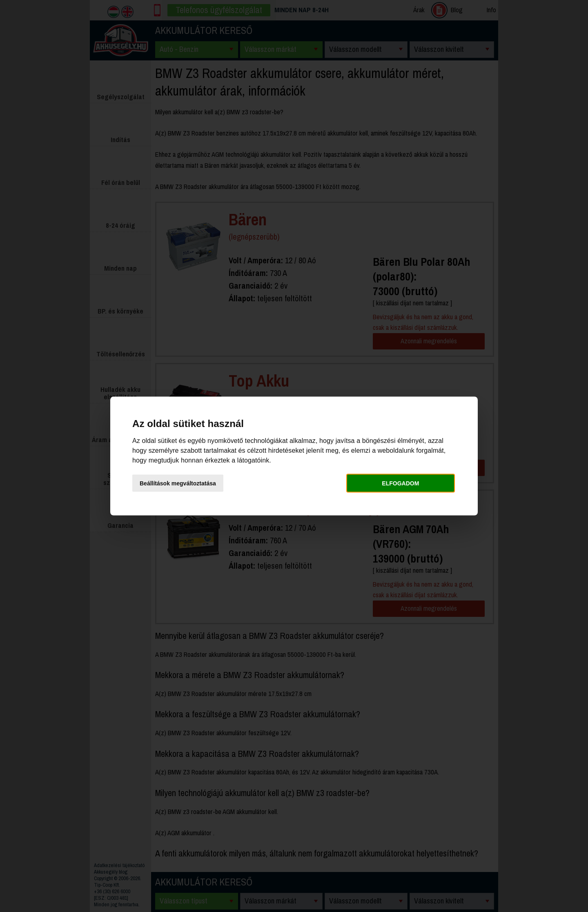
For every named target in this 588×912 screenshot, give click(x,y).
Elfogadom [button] (400, 483)
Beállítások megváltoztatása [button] (178, 483)
